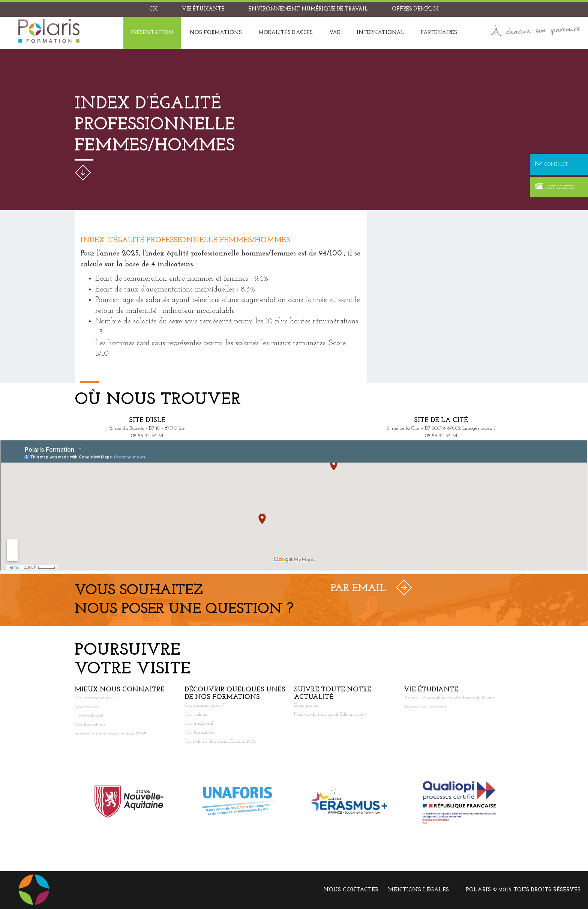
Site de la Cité (441, 420)
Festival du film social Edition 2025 (111, 734)
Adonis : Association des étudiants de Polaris (449, 698)
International (380, 33)
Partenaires (439, 33)
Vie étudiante (203, 9)
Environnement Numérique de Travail (308, 9)
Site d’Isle (147, 420)
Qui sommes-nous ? (95, 698)
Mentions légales (418, 890)
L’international (89, 716)
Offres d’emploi (415, 9)
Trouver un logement (425, 707)
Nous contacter (351, 890)
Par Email (358, 589)
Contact (552, 164)
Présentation (152, 33)
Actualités (555, 187)
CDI (154, 9)
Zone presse (306, 705)
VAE (335, 33)
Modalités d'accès (286, 33)
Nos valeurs (87, 707)
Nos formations (216, 33)
